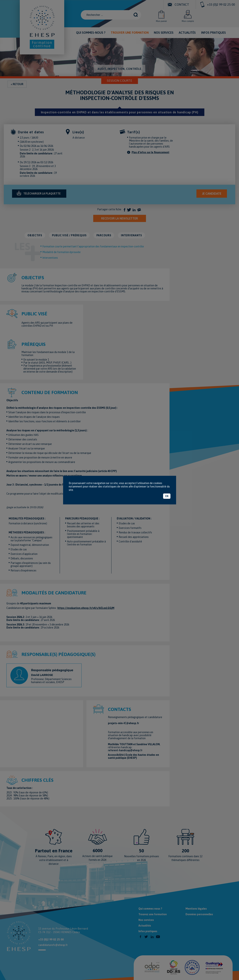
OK (167, 496)
